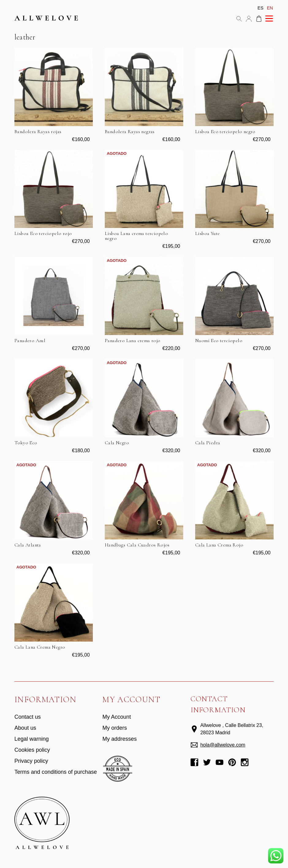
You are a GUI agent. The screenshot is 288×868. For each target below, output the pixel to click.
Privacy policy (31, 761)
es (261, 8)
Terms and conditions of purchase (56, 772)
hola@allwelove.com (223, 745)
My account (249, 19)
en (270, 8)
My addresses (119, 739)
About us (25, 728)
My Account (117, 717)
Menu (269, 19)
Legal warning (32, 739)
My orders (115, 728)
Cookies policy (32, 750)
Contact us (28, 717)
